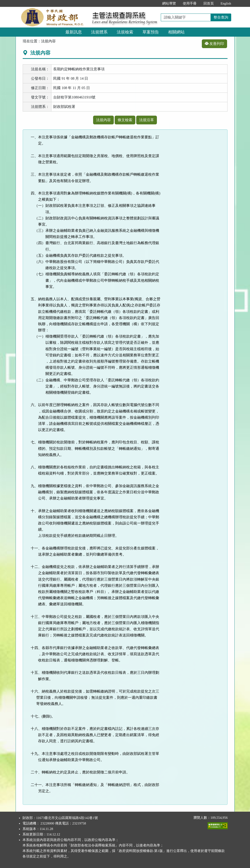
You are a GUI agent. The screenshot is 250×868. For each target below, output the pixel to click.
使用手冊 (190, 3)
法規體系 (99, 32)
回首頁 (209, 3)
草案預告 (151, 32)
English (226, 3)
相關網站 (176, 32)
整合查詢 (221, 17)
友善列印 (214, 44)
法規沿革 (147, 120)
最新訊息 (74, 32)
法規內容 (103, 120)
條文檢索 (125, 120)
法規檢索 (125, 32)
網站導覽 (169, 3)
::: (154, 3)
